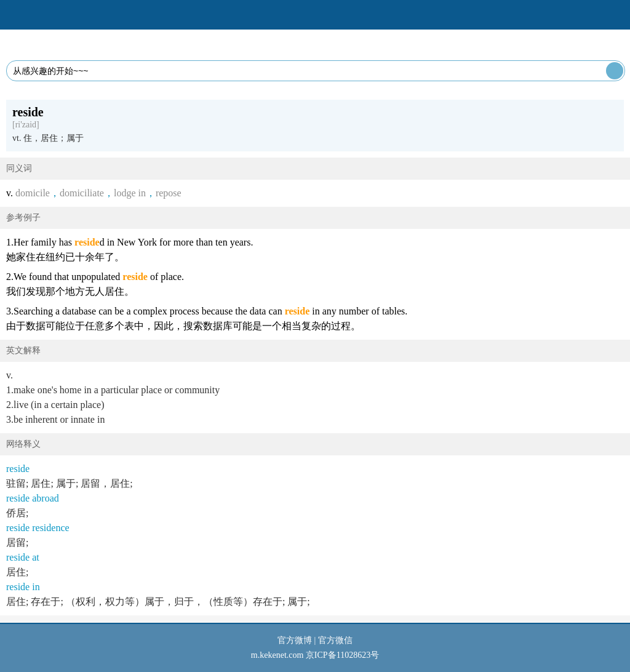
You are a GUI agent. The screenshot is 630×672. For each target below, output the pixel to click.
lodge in (130, 193)
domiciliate (82, 193)
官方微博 (295, 640)
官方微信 (335, 640)
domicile (33, 193)
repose (169, 193)
